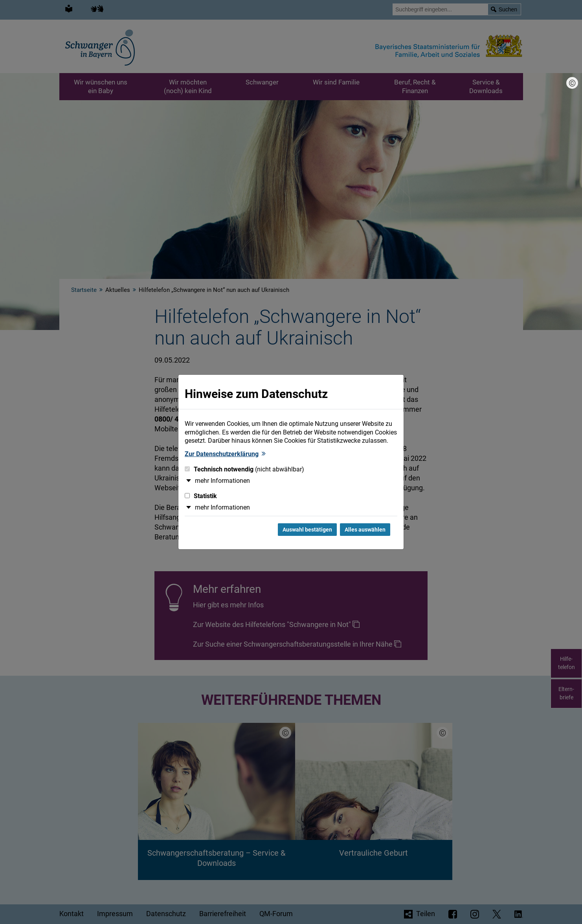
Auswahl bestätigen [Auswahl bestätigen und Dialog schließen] (307, 530)
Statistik (201, 496)
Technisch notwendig (244, 469)
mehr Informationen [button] (222, 481)
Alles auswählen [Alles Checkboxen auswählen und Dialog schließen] (365, 530)
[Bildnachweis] (572, 83)
